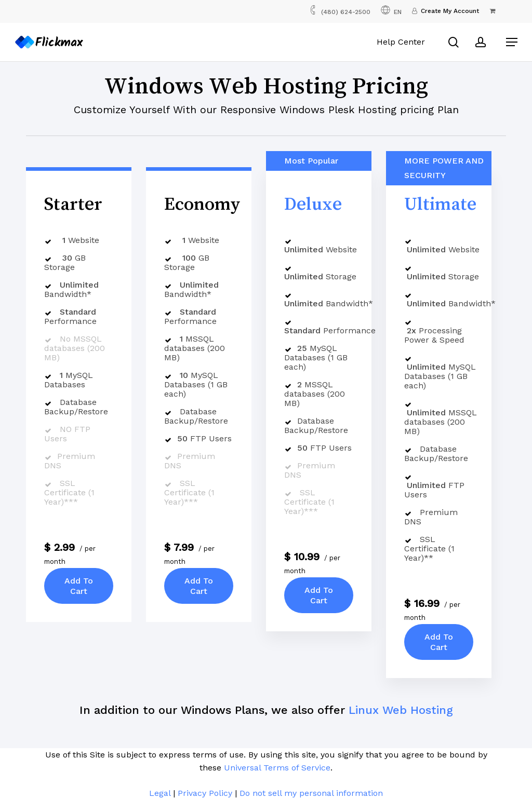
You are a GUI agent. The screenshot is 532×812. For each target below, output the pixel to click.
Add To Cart (79, 586)
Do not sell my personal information (311, 793)
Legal (160, 793)
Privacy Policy (205, 793)
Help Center (403, 42)
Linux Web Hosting (401, 710)
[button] (512, 42)
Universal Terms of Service (277, 768)
